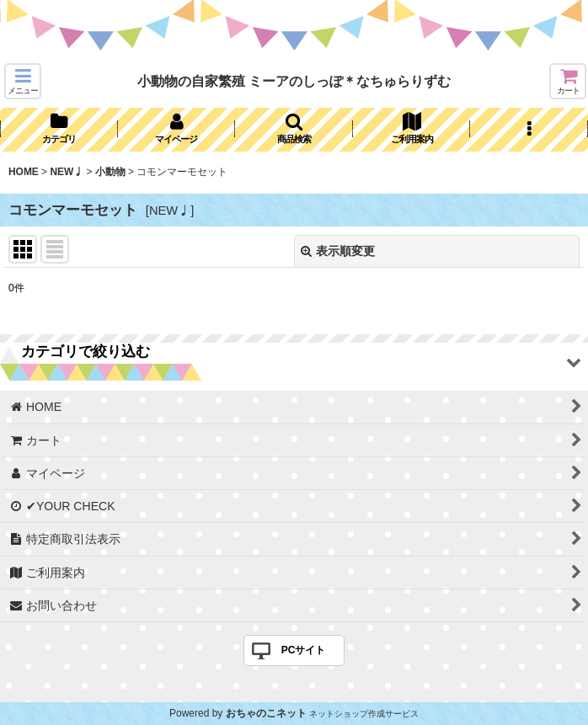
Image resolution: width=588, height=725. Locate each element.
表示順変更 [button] (338, 251)
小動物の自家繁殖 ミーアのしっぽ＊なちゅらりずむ (294, 81)
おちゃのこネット (266, 713)
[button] (23, 81)
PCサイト (304, 650)
